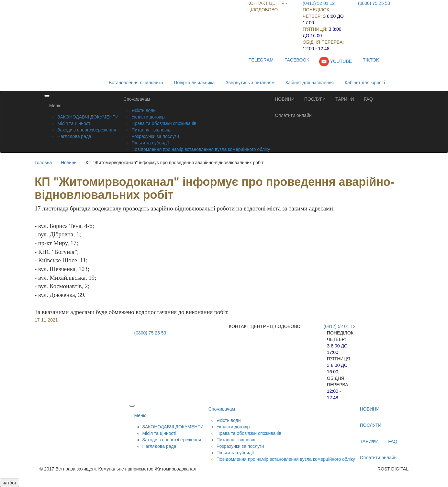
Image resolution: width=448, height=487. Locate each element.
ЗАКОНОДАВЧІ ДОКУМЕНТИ (88, 117)
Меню (55, 106)
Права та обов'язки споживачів (164, 123)
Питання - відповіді (151, 130)
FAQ (368, 99)
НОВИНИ (285, 99)
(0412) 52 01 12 (319, 3)
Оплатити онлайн (293, 115)
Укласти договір (148, 117)
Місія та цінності (74, 123)
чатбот (10, 483)
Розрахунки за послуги (155, 136)
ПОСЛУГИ (315, 99)
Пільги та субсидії (150, 143)
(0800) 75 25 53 (374, 3)
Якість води (144, 110)
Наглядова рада (74, 136)
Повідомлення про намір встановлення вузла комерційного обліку (201, 149)
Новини (69, 163)
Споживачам (137, 99)
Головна (43, 163)
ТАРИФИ (345, 99)
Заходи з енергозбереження (87, 130)
